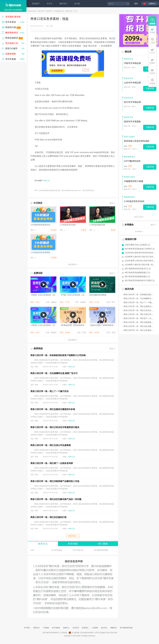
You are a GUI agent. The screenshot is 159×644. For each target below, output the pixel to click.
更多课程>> (73, 264)
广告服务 (46, 628)
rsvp (32, 550)
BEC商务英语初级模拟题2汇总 (137, 276)
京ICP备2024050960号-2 (51, 633)
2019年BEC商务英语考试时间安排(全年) (141, 253)
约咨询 (152, 71)
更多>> (112, 203)
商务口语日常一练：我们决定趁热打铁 (48, 517)
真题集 (152, 82)
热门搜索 (103, 544)
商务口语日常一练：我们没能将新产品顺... (141, 322)
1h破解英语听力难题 (134, 181)
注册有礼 (152, 4)
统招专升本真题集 (132, 122)
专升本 (50, 4)
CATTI (152, 51)
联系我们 (85, 628)
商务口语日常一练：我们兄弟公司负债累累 (51, 445)
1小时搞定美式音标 (68, 225)
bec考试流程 (57, 550)
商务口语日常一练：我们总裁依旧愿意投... (141, 306)
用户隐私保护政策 (126, 628)
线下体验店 (56, 628)
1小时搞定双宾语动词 (134, 201)
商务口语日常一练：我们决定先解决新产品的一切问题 (56, 499)
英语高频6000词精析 (98, 295)
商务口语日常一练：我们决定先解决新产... (141, 326)
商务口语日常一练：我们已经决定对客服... (141, 310)
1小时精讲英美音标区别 (40, 225)
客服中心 (66, 628)
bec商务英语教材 (101, 550)
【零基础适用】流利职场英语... (73, 325)
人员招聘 (95, 628)
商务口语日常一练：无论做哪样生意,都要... (141, 298)
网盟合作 (114, 628)
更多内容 (73, 536)
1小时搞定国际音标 (97, 225)
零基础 (152, 31)
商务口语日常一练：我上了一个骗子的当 (50, 391)
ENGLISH (41, 11)
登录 (136, 4)
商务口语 (69, 11)
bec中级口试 (78, 550)
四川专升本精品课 (132, 102)
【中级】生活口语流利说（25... (73, 295)
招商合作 (36, 628)
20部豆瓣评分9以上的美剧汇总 (137, 245)
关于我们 (27, 628)
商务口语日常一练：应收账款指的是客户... (141, 294)
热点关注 (104, 628)
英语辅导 (36, 4)
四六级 (77, 4)
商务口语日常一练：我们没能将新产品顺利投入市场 (55, 481)
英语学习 (50, 11)
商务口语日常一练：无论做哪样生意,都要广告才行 (54, 373)
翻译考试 (63, 4)
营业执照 (64, 633)
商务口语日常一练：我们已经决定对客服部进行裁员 (55, 427)
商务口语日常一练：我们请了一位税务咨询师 (52, 463)
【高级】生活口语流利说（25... (43, 295)
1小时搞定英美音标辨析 (40, 252)
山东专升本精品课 (132, 83)
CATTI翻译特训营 (132, 161)
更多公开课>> (139, 217)
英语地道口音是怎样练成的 (137, 141)
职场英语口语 (59, 11)
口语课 (152, 41)
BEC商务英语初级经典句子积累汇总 (140, 280)
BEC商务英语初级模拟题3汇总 (137, 273)
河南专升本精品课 (132, 63)
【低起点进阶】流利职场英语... (102, 325)
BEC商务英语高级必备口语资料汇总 (140, 249)
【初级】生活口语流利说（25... (43, 325)
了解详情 (150, 88)
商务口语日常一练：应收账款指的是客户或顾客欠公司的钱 (58, 355)
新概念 (152, 61)
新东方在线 (32, 11)
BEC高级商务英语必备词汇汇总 (138, 269)
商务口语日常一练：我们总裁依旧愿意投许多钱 (53, 409)
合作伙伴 (76, 628)
